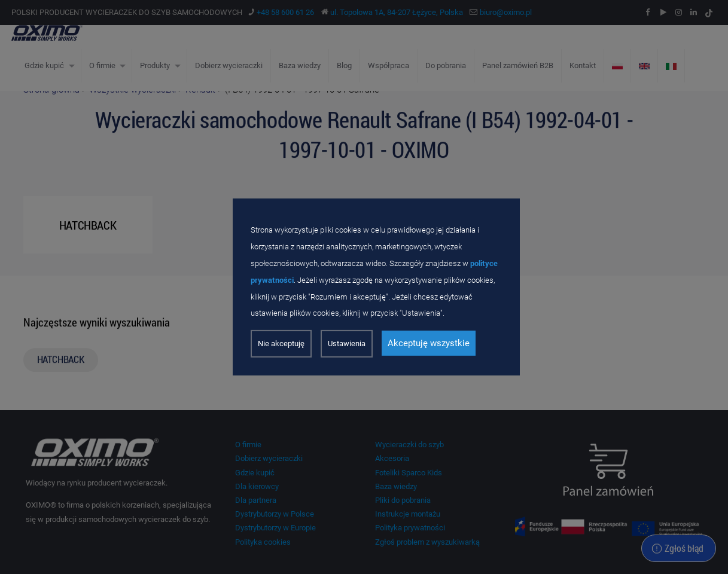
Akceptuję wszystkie (429, 343)
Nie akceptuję (281, 344)
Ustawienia (347, 344)
